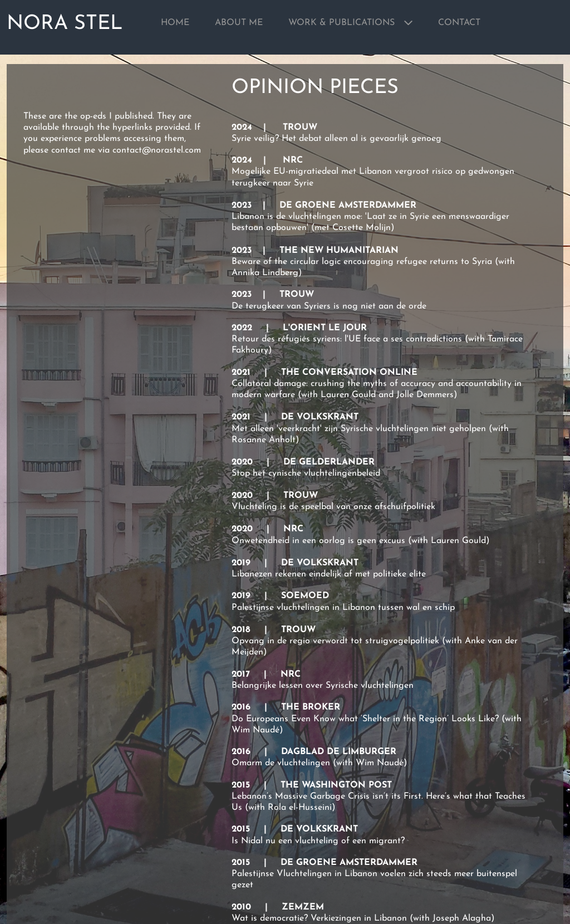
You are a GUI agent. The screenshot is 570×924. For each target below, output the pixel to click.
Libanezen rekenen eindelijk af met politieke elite (329, 574)
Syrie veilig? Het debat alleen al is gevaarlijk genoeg (336, 139)
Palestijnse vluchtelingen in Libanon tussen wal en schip (343, 608)
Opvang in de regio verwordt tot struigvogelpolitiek (335, 641)
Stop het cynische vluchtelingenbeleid (306, 473)
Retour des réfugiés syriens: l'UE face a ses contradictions (347, 339)
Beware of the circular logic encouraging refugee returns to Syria (362, 262)
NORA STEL (65, 24)
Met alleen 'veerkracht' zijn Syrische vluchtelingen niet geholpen (359, 429)
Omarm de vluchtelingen (281, 763)
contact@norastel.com (157, 150)
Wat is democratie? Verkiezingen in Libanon (319, 918)
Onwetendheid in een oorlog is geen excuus (318, 541)
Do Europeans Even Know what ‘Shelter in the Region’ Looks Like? (365, 719)
